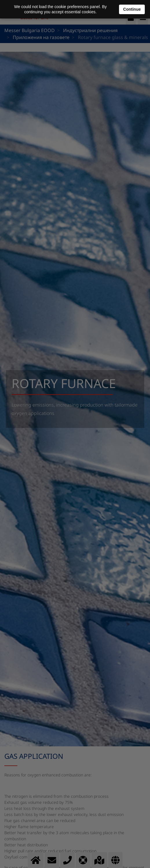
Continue (132, 9)
